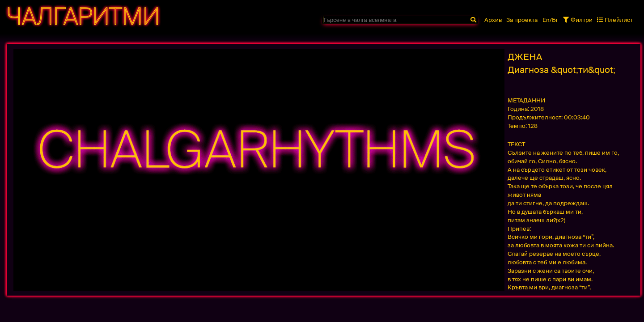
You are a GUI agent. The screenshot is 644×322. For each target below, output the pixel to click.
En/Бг (551, 20)
